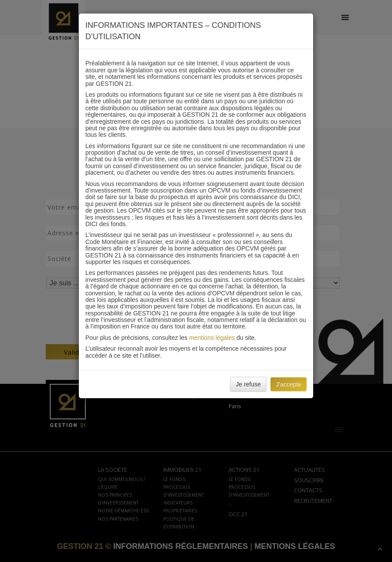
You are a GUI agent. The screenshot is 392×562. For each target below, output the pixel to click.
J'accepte (289, 384)
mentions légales (212, 338)
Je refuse (248, 384)
